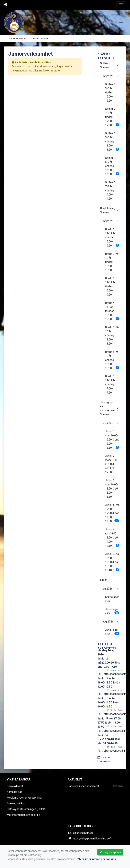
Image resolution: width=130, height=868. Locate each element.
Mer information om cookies (23, 815)
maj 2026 (108, 76)
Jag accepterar (110, 852)
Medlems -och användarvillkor (25, 798)
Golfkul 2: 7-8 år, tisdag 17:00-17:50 (112, 117)
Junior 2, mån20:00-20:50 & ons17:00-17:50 (111, 464)
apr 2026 (108, 423)
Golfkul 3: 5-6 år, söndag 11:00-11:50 (112, 142)
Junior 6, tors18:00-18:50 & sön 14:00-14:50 (112, 538)
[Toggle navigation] (121, 5)
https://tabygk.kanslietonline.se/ (92, 839)
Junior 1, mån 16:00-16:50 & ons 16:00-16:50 (112, 440)
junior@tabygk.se (83, 833)
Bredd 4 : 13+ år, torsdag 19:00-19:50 (112, 311)
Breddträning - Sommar (108, 210)
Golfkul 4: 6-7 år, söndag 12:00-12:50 (112, 166)
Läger (103, 580)
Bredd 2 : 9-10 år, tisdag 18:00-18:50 (112, 262)
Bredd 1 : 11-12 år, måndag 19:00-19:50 (112, 237)
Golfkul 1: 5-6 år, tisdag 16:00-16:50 (111, 93)
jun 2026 (108, 589)
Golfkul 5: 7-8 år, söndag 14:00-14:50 (111, 191)
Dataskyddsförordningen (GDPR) (26, 809)
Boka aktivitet (15, 786)
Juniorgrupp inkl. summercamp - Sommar (109, 408)
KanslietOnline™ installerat (83, 786)
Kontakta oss (15, 792)
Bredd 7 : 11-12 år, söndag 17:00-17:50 (110, 384)
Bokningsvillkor (16, 803)
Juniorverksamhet (39, 39)
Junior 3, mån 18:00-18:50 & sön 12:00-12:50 (112, 489)
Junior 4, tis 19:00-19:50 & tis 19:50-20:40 (112, 562)
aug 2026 (108, 622)
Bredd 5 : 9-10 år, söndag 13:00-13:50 (112, 335)
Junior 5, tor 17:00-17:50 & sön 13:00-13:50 (112, 513)
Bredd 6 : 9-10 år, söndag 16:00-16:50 (112, 360)
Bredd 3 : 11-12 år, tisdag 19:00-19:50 (110, 286)
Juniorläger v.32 (112, 632)
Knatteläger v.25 (112, 599)
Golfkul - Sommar (105, 65)
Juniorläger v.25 (112, 611)
